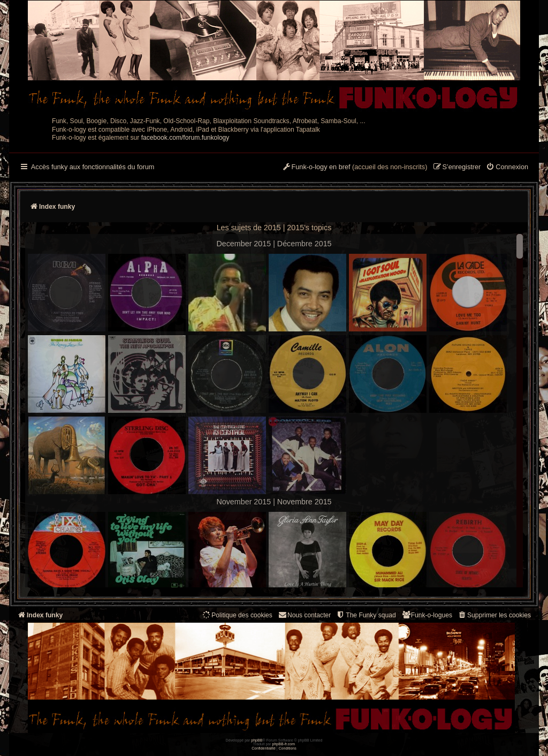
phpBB (257, 740)
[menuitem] (507, 168)
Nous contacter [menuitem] (304, 615)
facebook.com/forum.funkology (185, 138)
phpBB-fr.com (284, 744)
